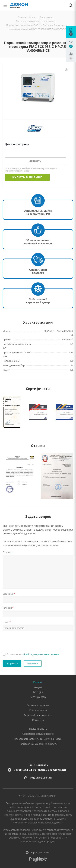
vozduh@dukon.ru (41, 778)
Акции (38, 687)
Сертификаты (38, 697)
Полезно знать (38, 729)
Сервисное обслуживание (38, 734)
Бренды (38, 692)
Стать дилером (38, 710)
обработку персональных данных (41, 654)
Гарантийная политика (38, 715)
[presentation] (29, 641)
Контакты (38, 720)
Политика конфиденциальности (38, 744)
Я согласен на (33, 654)
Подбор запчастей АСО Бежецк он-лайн (38, 739)
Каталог (38, 682)
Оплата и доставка (38, 705)
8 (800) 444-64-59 (40, 770)
